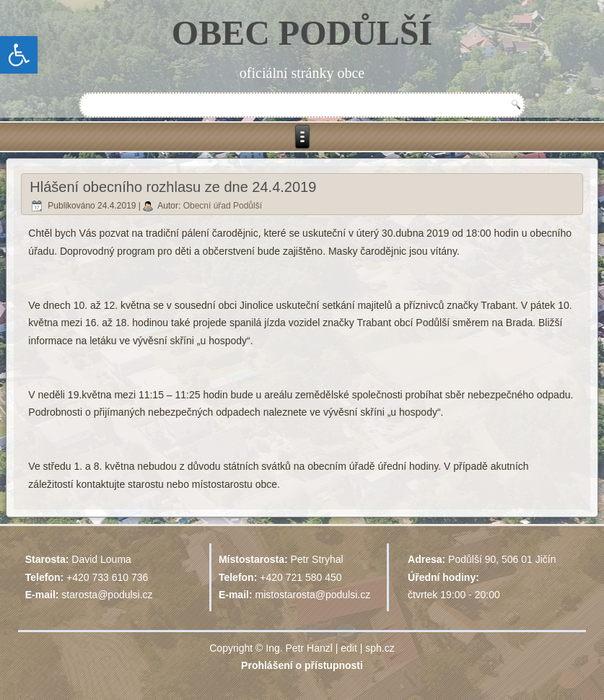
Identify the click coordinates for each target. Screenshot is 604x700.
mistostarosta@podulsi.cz (313, 595)
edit (349, 648)
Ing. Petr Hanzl (299, 648)
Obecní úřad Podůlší (223, 206)
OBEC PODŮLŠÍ (302, 33)
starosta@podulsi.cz (107, 595)
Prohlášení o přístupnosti (302, 665)
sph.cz (380, 648)
